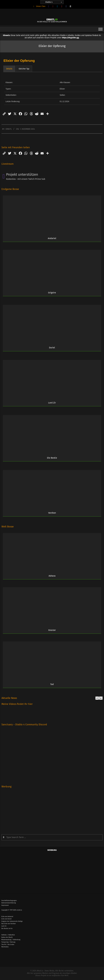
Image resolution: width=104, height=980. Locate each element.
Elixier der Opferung (19, 61)
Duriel (52, 348)
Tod (52, 684)
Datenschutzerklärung (9, 903)
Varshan (52, 513)
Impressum (5, 905)
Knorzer (52, 630)
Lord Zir (52, 403)
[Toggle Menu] (100, 29)
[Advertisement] (52, 809)
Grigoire (52, 293)
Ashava (52, 576)
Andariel (52, 238)
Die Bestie (52, 458)
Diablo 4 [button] (54, 2)
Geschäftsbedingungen (9, 901)
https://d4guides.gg (70, 38)
